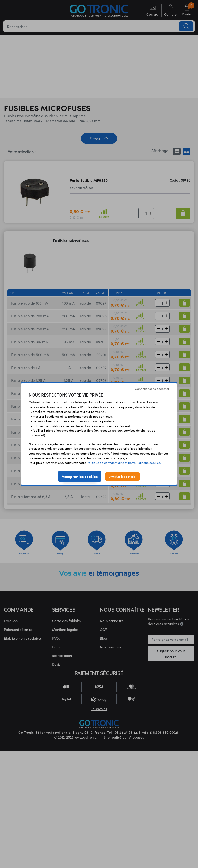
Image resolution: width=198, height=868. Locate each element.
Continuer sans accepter (152, 388)
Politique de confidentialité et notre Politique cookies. (124, 463)
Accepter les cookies (80, 476)
